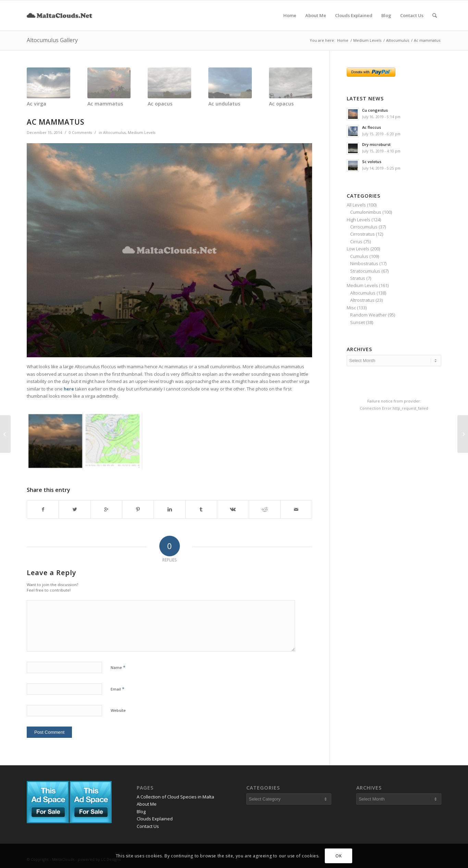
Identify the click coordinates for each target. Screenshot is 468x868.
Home (343, 40)
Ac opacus (160, 104)
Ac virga (36, 104)
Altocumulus (398, 40)
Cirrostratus (362, 234)
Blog (141, 811)
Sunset (358, 322)
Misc (351, 308)
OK (338, 856)
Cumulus (359, 256)
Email (118, 689)
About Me (147, 804)
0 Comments (80, 133)
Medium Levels (367, 40)
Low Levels (358, 249)
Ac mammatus (105, 104)
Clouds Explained (155, 819)
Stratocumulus (365, 271)
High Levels (359, 220)
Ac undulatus (224, 104)
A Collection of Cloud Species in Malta (175, 797)
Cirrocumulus (364, 227)
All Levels (356, 205)
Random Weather (368, 315)
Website (118, 710)
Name (118, 667)
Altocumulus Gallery (52, 40)
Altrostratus (362, 300)
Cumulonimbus (366, 212)
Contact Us (148, 826)
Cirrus (356, 241)
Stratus (358, 278)
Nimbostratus (364, 263)
